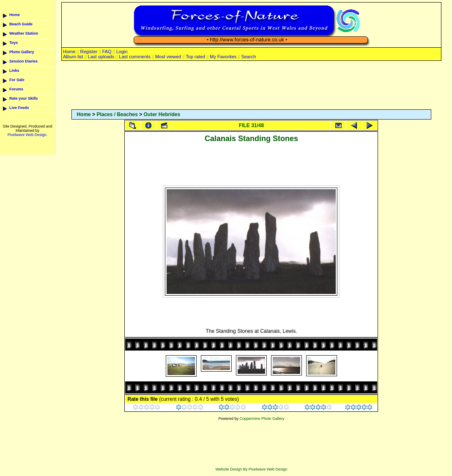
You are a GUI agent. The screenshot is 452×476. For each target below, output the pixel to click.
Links (14, 71)
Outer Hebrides (162, 114)
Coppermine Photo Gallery (262, 419)
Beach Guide (21, 24)
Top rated (195, 57)
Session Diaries (23, 61)
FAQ (107, 52)
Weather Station (24, 33)
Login (122, 52)
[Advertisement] (251, 86)
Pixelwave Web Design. (27, 135)
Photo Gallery (22, 52)
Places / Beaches (117, 114)
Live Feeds (19, 108)
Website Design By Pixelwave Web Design (251, 469)
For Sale (17, 80)
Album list (73, 57)
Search (248, 57)
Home (15, 15)
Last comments (135, 57)
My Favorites (223, 57)
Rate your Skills (24, 98)
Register (89, 52)
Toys (14, 43)
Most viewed (168, 57)
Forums (16, 89)
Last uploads (101, 57)
